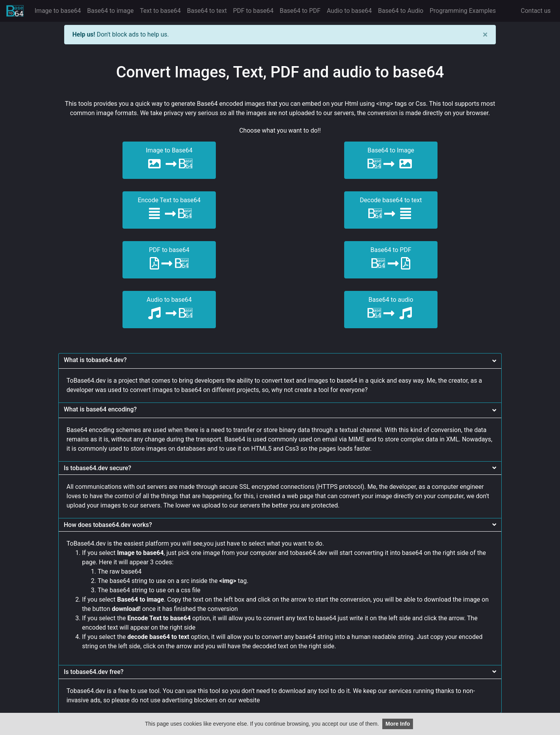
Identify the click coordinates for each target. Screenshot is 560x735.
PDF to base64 (253, 11)
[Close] (485, 35)
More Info (398, 724)
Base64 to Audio (401, 11)
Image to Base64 (169, 160)
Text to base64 (160, 11)
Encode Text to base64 (169, 209)
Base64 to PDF (300, 11)
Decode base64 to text (391, 209)
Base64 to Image (391, 160)
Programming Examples (463, 11)
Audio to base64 (349, 11)
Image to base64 (58, 11)
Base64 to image (112, 10)
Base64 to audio (391, 309)
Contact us (536, 11)
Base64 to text (207, 11)
